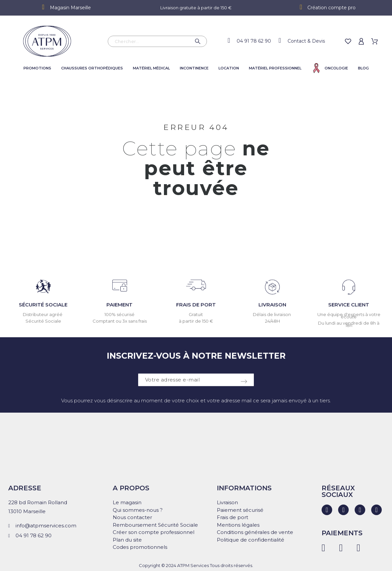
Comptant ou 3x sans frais (120, 324)
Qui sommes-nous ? (138, 510)
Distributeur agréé (43, 318)
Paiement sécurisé (240, 510)
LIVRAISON (272, 308)
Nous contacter (132, 517)
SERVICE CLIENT (349, 308)
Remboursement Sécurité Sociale (155, 525)
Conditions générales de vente (255, 532)
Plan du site (127, 540)
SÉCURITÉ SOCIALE (43, 308)
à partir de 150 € (196, 324)
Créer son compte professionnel (154, 532)
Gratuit (196, 318)
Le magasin (127, 502)
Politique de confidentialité (251, 540)
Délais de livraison (272, 318)
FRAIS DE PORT (196, 308)
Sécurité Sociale (43, 324)
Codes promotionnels (140, 547)
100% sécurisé (119, 318)
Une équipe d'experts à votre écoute (349, 319)
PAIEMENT (119, 308)
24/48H (273, 324)
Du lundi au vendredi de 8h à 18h (349, 327)
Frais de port (233, 517)
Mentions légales (238, 525)
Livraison (227, 502)
